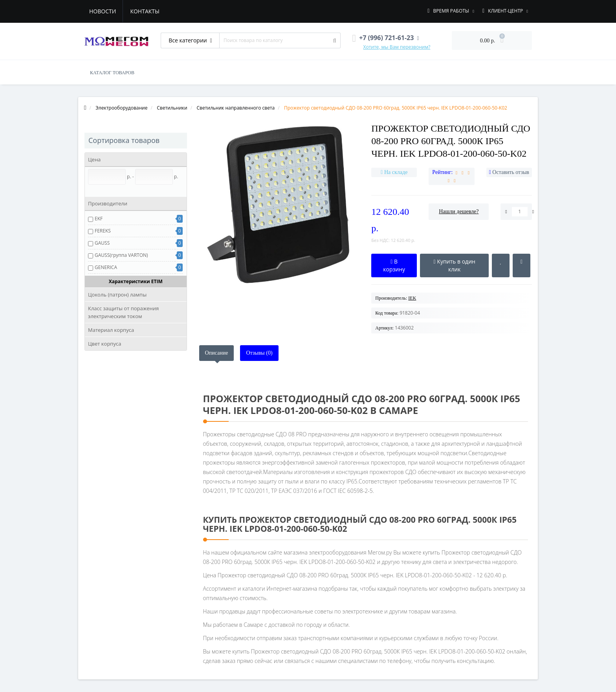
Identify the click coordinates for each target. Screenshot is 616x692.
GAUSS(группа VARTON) (121, 255)
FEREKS (103, 231)
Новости (103, 11)
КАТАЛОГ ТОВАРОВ (112, 73)
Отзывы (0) (259, 353)
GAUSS (102, 243)
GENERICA (106, 267)
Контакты (145, 11)
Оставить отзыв (511, 172)
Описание (217, 353)
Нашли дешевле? (459, 211)
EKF (99, 219)
